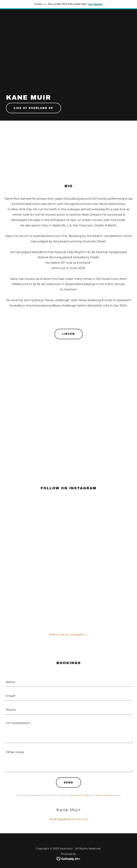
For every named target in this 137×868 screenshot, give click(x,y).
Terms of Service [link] (105, 795)
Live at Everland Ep (33, 108)
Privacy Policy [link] (82, 795)
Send (68, 783)
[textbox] (68, 682)
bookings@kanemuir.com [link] (68, 819)
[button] (69, 634)
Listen (69, 334)
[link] (68, 858)
